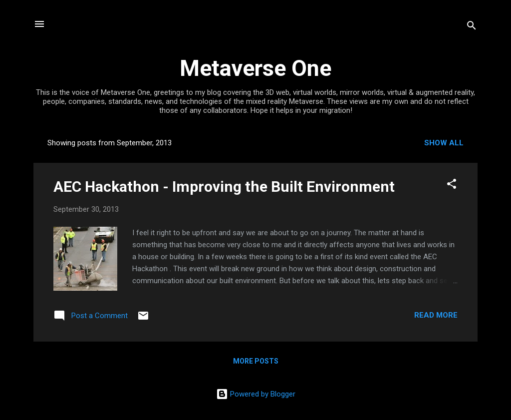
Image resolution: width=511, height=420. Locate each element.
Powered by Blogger (256, 394)
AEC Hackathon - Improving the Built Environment (224, 187)
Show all (444, 143)
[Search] (472, 27)
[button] (452, 186)
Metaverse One (255, 68)
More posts (256, 361)
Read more (436, 315)
